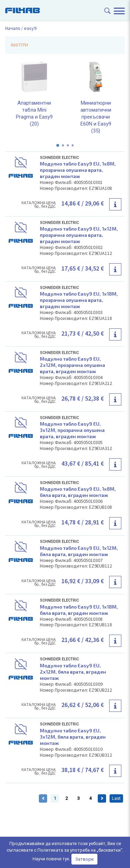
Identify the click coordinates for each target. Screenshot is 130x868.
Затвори (84, 859)
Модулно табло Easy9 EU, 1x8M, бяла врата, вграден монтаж (78, 492)
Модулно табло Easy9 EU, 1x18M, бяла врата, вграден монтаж (79, 610)
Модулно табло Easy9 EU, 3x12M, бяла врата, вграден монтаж (73, 737)
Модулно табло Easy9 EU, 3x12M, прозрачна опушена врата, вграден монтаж (72, 430)
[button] (58, 145)
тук (66, 859)
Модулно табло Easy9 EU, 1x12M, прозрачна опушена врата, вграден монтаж (79, 235)
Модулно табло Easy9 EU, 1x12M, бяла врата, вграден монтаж (79, 551)
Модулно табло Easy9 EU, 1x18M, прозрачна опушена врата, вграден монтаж (79, 300)
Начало (13, 28)
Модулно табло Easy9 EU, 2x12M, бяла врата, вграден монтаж (73, 672)
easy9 (30, 28)
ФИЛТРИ (19, 45)
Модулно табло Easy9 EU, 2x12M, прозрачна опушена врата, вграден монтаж (72, 365)
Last (116, 798)
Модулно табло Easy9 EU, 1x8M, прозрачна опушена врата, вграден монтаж (78, 170)
